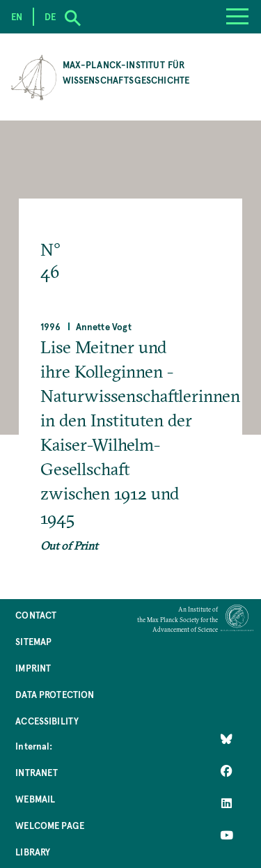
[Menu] (237, 17)
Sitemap (33, 641)
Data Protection (55, 694)
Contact (36, 615)
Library (33, 852)
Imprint (33, 668)
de (50, 16)
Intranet (37, 772)
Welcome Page (50, 825)
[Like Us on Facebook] (227, 771)
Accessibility (47, 721)
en (17, 16)
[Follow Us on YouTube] (227, 835)
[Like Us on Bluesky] (227, 739)
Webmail (35, 799)
